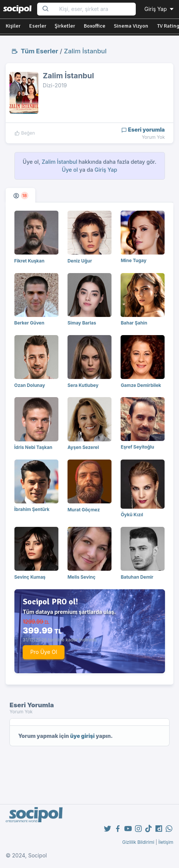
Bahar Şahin (134, 323)
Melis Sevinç (82, 577)
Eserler (38, 26)
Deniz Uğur (80, 261)
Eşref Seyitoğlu (137, 447)
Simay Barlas (82, 323)
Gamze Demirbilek (141, 385)
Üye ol (70, 170)
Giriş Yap (160, 9)
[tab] (20, 195)
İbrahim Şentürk (32, 509)
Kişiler (13, 26)
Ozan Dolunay (30, 385)
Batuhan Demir (137, 577)
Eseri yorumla (143, 130)
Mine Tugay (133, 260)
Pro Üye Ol (44, 652)
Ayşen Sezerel (83, 447)
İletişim (166, 842)
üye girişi (82, 736)
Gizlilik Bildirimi (138, 842)
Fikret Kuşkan (30, 261)
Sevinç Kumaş (30, 577)
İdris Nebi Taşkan (33, 447)
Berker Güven (29, 323)
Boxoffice (95, 26)
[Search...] (95, 9)
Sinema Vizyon (131, 26)
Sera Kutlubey (83, 385)
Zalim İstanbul (85, 51)
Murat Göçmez (84, 510)
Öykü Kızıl (132, 515)
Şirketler (65, 26)
